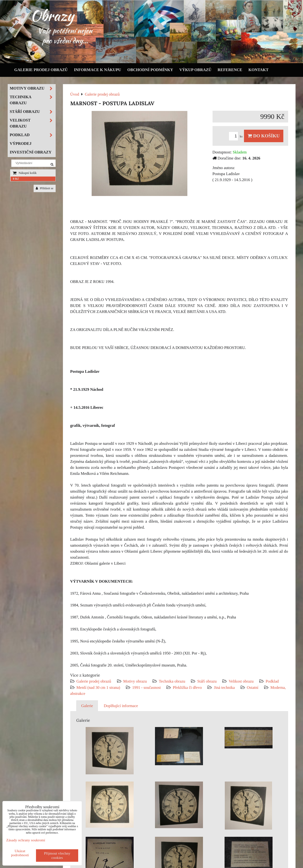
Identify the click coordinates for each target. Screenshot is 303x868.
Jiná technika (224, 688)
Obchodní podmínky (150, 70)
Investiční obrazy (31, 152)
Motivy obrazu (135, 681)
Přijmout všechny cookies (57, 855)
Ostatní (253, 688)
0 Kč (16, 179)
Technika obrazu (172, 681)
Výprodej (21, 144)
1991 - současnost (146, 688)
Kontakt (259, 70)
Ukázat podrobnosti (20, 853)
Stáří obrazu (207, 681)
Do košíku (264, 136)
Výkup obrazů (195, 70)
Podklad (272, 681)
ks (236, 136)
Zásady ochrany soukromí (26, 840)
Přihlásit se (45, 188)
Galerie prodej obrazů (41, 70)
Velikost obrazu (241, 681)
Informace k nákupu (98, 70)
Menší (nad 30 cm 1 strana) (99, 688)
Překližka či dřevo (187, 688)
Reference (230, 70)
